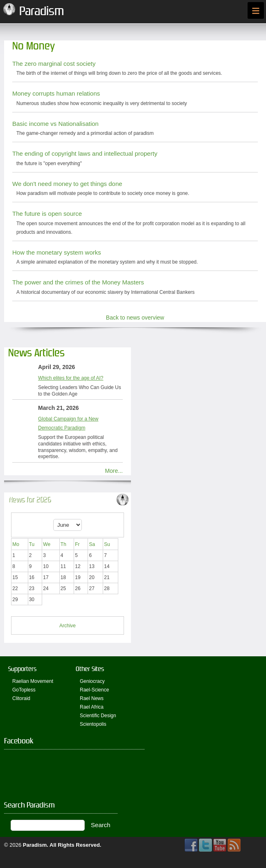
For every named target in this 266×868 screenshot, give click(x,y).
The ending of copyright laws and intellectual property (85, 153)
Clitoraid (21, 698)
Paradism (35, 845)
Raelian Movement (33, 681)
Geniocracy (92, 681)
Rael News (92, 698)
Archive (68, 626)
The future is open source (47, 214)
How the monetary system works (57, 252)
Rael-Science (94, 690)
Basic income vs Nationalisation (55, 124)
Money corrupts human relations (56, 93)
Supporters (22, 669)
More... (114, 471)
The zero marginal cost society (54, 64)
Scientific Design (98, 716)
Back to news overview (135, 318)
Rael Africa (92, 707)
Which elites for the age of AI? (71, 378)
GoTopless (24, 690)
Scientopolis (93, 724)
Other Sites (90, 669)
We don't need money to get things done (67, 184)
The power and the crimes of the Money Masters (78, 282)
